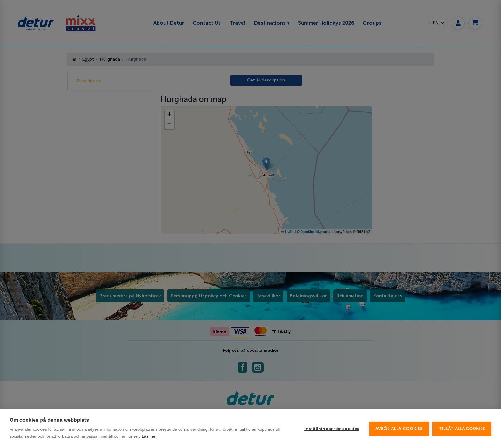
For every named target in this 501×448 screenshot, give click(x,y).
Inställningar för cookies (332, 429)
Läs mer (149, 436)
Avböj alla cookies (399, 429)
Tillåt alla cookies (462, 429)
